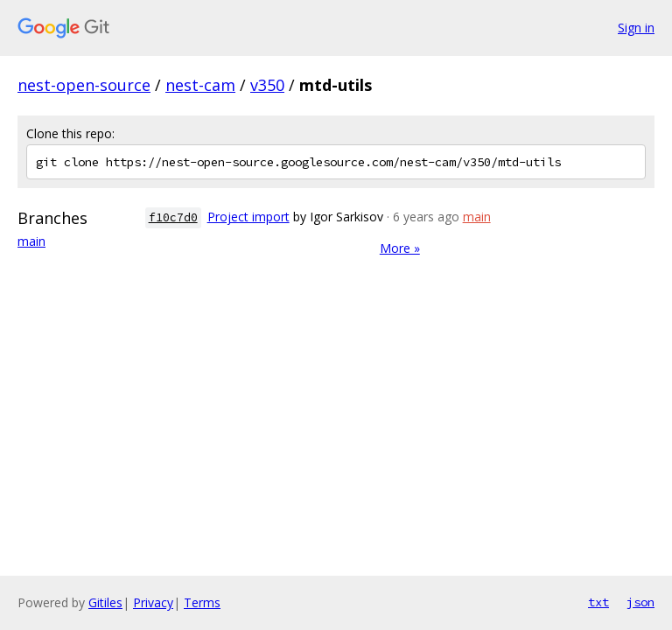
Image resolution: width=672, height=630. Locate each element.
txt (598, 602)
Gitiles (105, 602)
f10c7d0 (173, 217)
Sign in (636, 28)
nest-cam (200, 85)
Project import (248, 217)
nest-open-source (84, 85)
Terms (202, 602)
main (31, 241)
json (640, 602)
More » (400, 248)
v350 (267, 85)
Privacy (153, 602)
